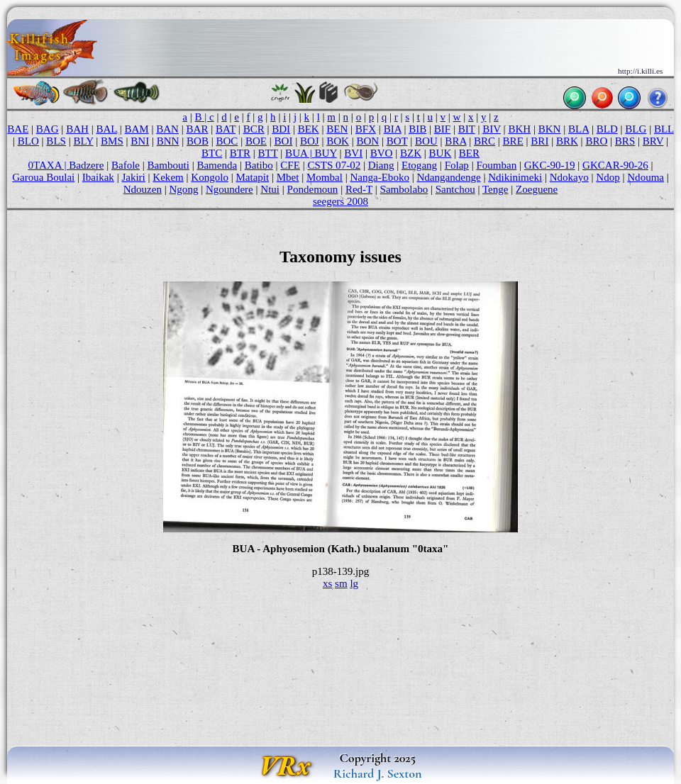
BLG (636, 129)
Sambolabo (404, 189)
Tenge (495, 189)
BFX (366, 129)
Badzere (86, 165)
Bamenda (217, 165)
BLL (664, 129)
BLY (83, 141)
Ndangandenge (448, 177)
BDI (281, 129)
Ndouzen (143, 189)
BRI (539, 141)
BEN (337, 129)
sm (341, 583)
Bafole (126, 165)
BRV (653, 141)
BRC (485, 141)
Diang (381, 165)
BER (469, 153)
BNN (168, 141)
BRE (513, 141)
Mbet (288, 177)
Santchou (455, 189)
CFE (290, 165)
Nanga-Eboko (379, 177)
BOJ (310, 141)
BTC (212, 153)
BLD (607, 129)
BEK (309, 129)
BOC (227, 141)
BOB (198, 141)
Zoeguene (537, 189)
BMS (112, 141)
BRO (596, 141)
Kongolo (210, 177)
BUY (326, 153)
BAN (167, 129)
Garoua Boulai (43, 177)
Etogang (419, 165)
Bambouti (168, 165)
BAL (106, 129)
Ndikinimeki (515, 177)
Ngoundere (229, 189)
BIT (467, 129)
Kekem (168, 177)
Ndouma (646, 177)
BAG (48, 129)
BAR (198, 129)
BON (367, 141)
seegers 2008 (340, 201)
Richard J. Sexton (378, 773)
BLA (578, 129)
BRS (625, 141)
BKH (519, 129)
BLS (56, 141)
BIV (492, 129)
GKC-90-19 (550, 165)
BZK (411, 153)
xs (327, 583)
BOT (397, 141)
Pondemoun (313, 189)
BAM (136, 129)
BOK (338, 141)
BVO (382, 153)
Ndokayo (569, 177)
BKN (550, 129)
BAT (226, 129)
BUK (441, 153)
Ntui (270, 189)
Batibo (259, 165)
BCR (254, 129)
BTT (267, 153)
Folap (457, 165)
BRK (567, 141)
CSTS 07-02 (334, 165)
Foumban (496, 165)
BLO (28, 141)
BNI (140, 141)
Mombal (325, 177)
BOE (256, 141)
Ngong (184, 189)
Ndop (608, 177)
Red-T (359, 189)
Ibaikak (98, 177)
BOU (426, 141)
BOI (284, 141)
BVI (353, 153)
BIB (417, 129)
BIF (442, 129)
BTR (240, 153)
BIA (393, 129)
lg (354, 583)
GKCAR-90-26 (615, 165)
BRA (455, 141)
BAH (77, 129)
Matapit (252, 177)
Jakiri (133, 177)
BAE (18, 129)
